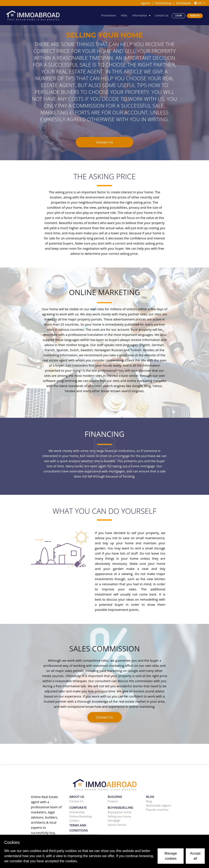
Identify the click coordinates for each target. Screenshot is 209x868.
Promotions (109, 15)
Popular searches (157, 810)
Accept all (195, 856)
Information (140, 15)
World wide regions (159, 805)
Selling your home (119, 816)
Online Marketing (81, 816)
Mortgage (114, 820)
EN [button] (198, 3)
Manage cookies (171, 856)
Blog (149, 801)
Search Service (117, 825)
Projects (113, 801)
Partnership (163, 3)
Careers (74, 820)
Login (178, 16)
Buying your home (120, 812)
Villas (124, 15)
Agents (146, 3)
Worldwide (184, 3)
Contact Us (162, 15)
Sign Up (195, 16)
